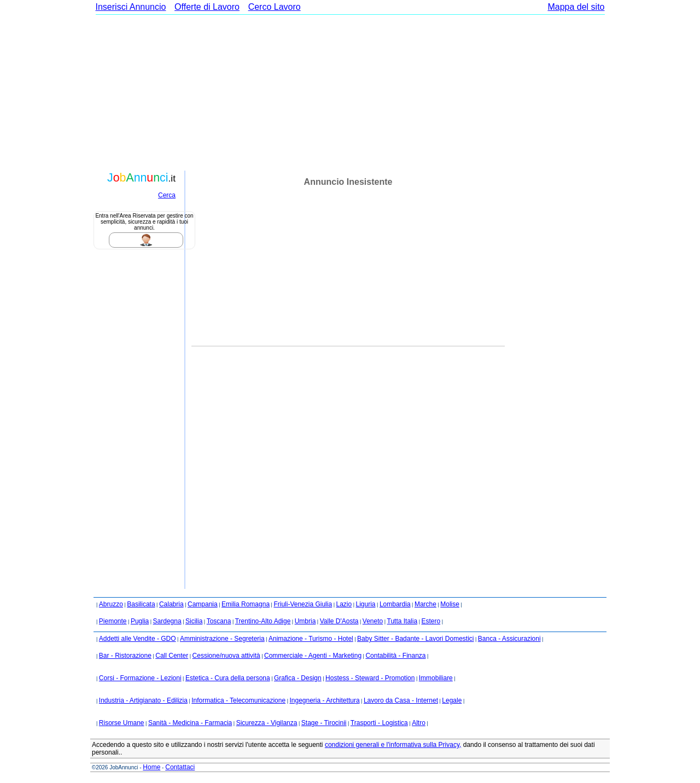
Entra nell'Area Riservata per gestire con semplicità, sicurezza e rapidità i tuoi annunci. (144, 222)
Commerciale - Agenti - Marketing (313, 656)
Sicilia (194, 621)
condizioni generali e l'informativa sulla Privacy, (393, 745)
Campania (203, 604)
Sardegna (167, 621)
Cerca (167, 195)
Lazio (344, 604)
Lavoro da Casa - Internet (401, 700)
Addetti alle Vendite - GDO (138, 639)
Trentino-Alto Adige (263, 621)
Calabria (171, 604)
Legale (452, 700)
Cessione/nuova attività (226, 656)
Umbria (305, 621)
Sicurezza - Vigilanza (267, 723)
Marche (425, 604)
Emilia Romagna (246, 604)
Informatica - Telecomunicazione (238, 700)
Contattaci (180, 767)
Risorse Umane (122, 723)
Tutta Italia (402, 621)
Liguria (366, 604)
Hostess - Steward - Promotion (370, 678)
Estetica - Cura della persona (228, 678)
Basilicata (141, 604)
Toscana (219, 621)
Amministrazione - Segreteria (222, 639)
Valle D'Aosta (339, 621)
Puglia (140, 621)
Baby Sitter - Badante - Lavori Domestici (415, 639)
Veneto (373, 621)
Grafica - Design (298, 678)
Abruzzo (111, 604)
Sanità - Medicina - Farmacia (190, 723)
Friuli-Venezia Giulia (303, 604)
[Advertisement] (350, 91)
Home (151, 767)
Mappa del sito (576, 7)
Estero (431, 621)
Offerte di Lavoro (207, 7)
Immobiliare (436, 678)
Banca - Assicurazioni (509, 639)
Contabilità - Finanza (395, 656)
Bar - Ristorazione (125, 656)
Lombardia (395, 604)
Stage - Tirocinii (324, 723)
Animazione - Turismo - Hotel (311, 639)
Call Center (172, 656)
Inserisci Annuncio (131, 7)
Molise (450, 604)
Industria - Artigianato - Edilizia (143, 700)
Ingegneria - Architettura (324, 700)
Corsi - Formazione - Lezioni (140, 678)
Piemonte (113, 621)
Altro (419, 723)
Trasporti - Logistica (379, 723)
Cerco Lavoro (275, 7)
